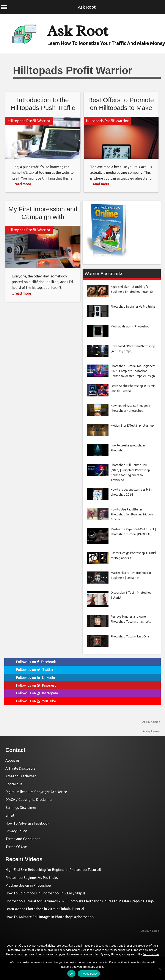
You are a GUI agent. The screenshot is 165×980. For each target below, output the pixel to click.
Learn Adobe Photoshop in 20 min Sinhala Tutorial (45, 909)
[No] (160, 969)
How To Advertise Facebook (27, 823)
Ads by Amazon (151, 722)
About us (13, 760)
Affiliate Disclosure (20, 768)
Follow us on (36, 662)
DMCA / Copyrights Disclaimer (29, 800)
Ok (71, 974)
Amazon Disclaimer (21, 776)
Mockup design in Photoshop (28, 885)
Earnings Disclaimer (21, 808)
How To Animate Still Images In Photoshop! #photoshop (49, 917)
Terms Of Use (16, 847)
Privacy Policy (16, 831)
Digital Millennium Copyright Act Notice (36, 792)
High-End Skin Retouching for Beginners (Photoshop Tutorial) (53, 870)
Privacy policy (89, 974)
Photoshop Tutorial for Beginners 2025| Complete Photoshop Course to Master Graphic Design (80, 901)
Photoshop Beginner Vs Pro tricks (32, 878)
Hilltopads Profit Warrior (29, 121)
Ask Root (87, 7)
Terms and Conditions (23, 839)
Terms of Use (151, 954)
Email (10, 815)
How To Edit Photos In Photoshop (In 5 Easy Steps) (45, 893)
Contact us (14, 784)
